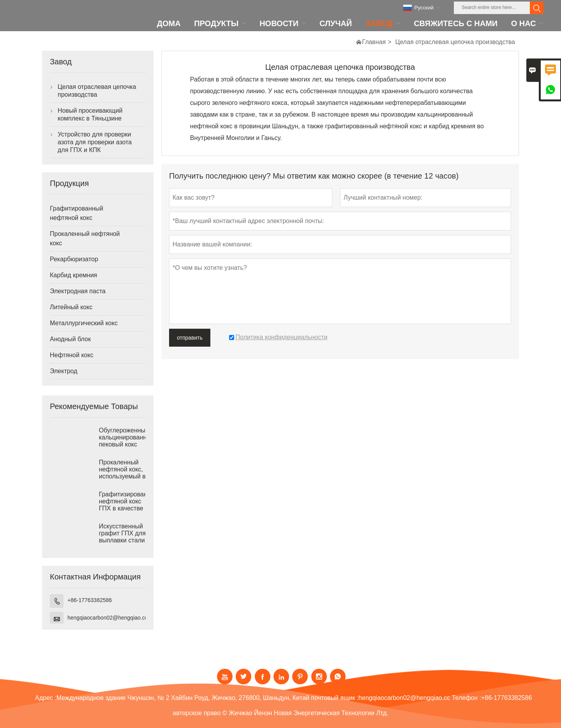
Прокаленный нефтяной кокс (85, 238)
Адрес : (46, 698)
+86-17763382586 (90, 600)
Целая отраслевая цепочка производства (97, 91)
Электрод (64, 371)
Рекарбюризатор (74, 259)
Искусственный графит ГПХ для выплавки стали (122, 533)
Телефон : (467, 698)
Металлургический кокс (84, 323)
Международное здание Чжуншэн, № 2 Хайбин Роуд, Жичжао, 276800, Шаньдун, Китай (183, 698)
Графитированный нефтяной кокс (77, 213)
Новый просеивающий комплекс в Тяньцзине (90, 114)
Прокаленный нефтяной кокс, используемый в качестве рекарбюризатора (122, 476)
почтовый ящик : (335, 698)
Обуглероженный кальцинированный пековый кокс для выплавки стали (122, 444)
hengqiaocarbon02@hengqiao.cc (108, 618)
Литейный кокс (71, 307)
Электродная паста (78, 291)
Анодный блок (70, 339)
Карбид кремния (73, 275)
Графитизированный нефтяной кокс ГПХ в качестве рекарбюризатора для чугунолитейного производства (122, 508)
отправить (190, 338)
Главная (374, 42)
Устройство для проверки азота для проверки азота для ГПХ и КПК (95, 142)
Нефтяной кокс (72, 355)
